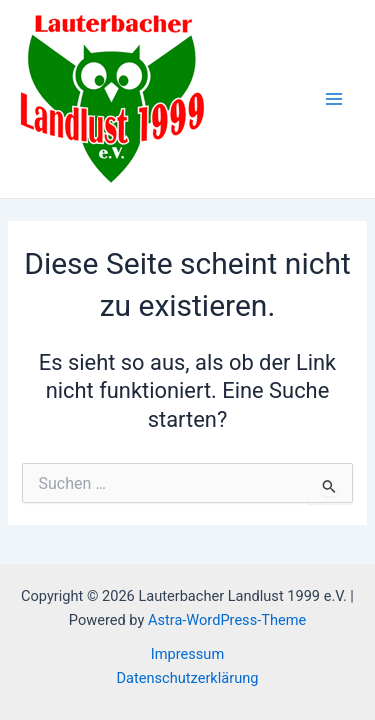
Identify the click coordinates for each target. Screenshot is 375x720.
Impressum (187, 654)
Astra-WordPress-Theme (227, 620)
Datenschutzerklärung (188, 678)
